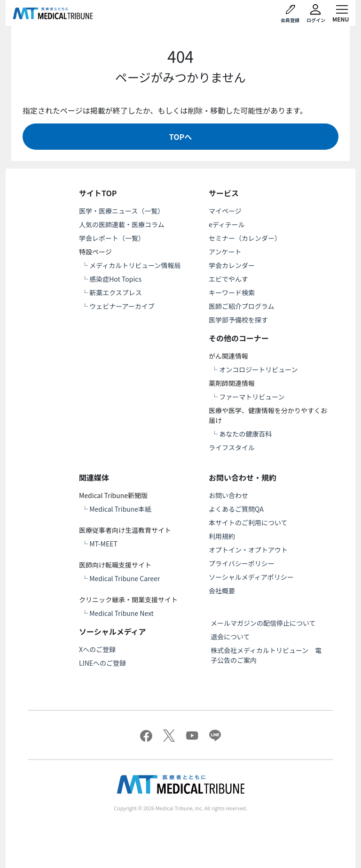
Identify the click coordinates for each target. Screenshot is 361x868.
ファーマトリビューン (252, 397)
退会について (230, 637)
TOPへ (180, 137)
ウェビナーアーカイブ (122, 306)
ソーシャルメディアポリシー (251, 577)
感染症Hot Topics (115, 279)
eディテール (227, 224)
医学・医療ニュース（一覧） (122, 211)
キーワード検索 (232, 292)
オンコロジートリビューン (258, 369)
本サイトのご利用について (248, 522)
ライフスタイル (232, 447)
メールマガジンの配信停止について (263, 623)
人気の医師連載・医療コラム (122, 224)
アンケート (225, 252)
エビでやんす (228, 279)
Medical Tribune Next (122, 613)
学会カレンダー (232, 265)
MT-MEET (103, 544)
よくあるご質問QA (236, 509)
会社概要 (222, 591)
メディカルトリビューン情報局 (135, 265)
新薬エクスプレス (116, 292)
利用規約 (222, 536)
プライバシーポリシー (242, 563)
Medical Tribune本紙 (120, 509)
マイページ (225, 211)
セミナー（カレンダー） (245, 238)
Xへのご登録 (97, 649)
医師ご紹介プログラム (242, 306)
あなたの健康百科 (245, 434)
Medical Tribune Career (125, 578)
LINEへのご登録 (102, 663)
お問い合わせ (228, 495)
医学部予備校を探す (238, 320)
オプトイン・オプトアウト (248, 550)
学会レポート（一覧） (112, 238)
